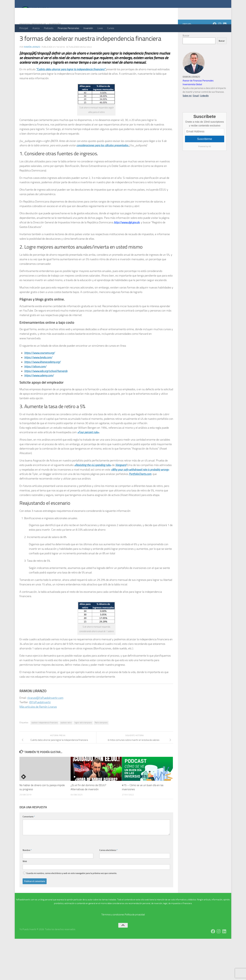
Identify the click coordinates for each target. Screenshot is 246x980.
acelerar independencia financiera (45, 735)
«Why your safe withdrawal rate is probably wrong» (140, 482)
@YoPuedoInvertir (40, 715)
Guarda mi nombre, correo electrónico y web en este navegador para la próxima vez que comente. (72, 886)
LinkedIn (204, 108)
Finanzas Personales (68, 28)
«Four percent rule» (88, 445)
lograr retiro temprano (83, 735)
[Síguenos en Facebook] (215, 37)
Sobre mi (187, 108)
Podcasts (49, 28)
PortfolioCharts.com (140, 487)
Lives (100, 28)
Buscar (186, 48)
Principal (24, 28)
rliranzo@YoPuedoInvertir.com (45, 710)
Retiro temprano (101, 735)
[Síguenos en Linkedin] (225, 37)
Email (196, 108)
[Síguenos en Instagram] (220, 37)
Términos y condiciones (113, 927)
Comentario (29, 829)
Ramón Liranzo (32, 60)
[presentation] (46, 854)
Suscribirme (205, 152)
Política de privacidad (135, 927)
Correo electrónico (108, 863)
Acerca (36, 28)
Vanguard (121, 478)
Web (25, 874)
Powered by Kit (205, 159)
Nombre (27, 863)
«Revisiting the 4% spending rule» (93, 478)
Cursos (111, 28)
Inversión (88, 28)
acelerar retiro (66, 735)
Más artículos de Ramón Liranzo (38, 719)
